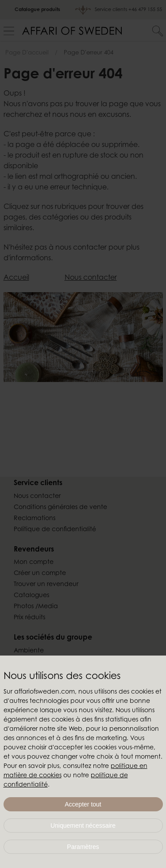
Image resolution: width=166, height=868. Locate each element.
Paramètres (83, 847)
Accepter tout (83, 804)
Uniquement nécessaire (83, 826)
